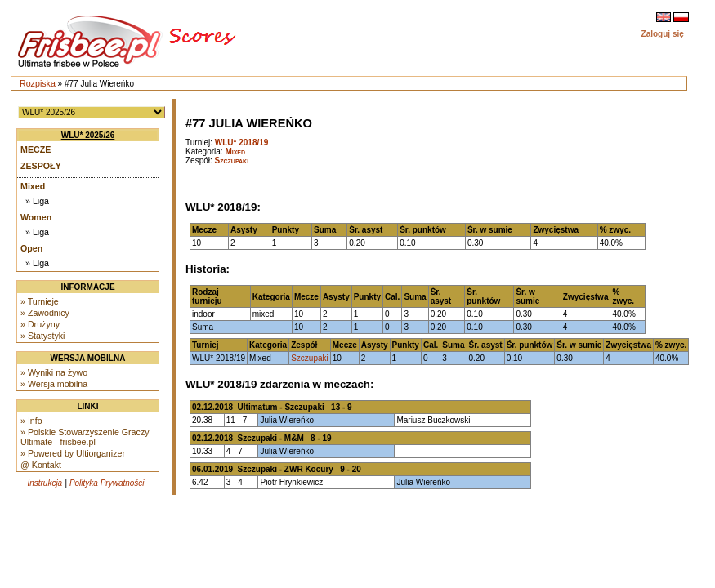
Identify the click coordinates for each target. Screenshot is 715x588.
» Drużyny (40, 324)
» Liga (37, 201)
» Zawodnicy (45, 313)
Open (31, 248)
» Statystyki (42, 336)
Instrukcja (45, 483)
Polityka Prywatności (107, 483)
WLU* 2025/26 (88, 135)
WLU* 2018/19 (242, 143)
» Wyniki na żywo (54, 372)
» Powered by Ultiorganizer (73, 453)
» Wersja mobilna (54, 384)
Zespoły (41, 166)
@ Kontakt (41, 465)
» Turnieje (40, 301)
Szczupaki (232, 160)
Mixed (33, 186)
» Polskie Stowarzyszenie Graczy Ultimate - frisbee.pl (85, 437)
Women (36, 217)
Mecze (36, 149)
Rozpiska (38, 83)
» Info (31, 421)
